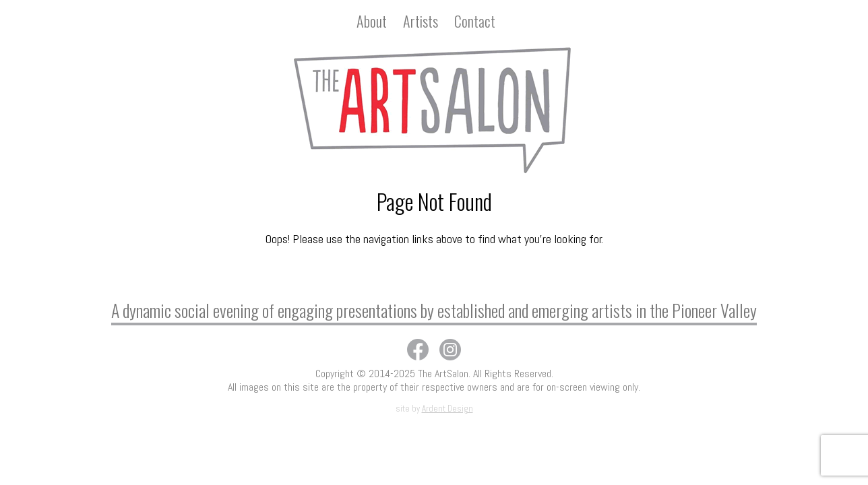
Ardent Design (447, 409)
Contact (475, 21)
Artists (421, 21)
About (372, 21)
